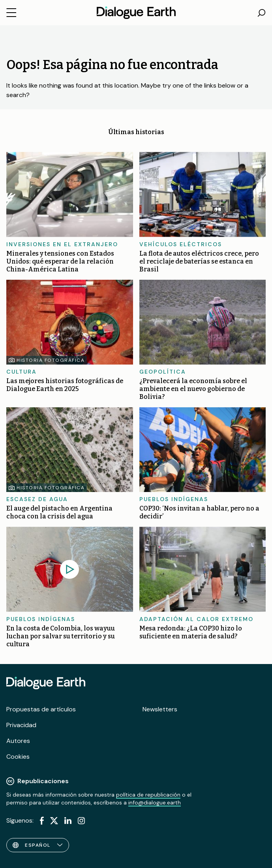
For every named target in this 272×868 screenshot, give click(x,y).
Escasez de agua (37, 499)
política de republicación (148, 795)
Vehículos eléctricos (181, 244)
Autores (18, 741)
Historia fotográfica (51, 360)
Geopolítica (163, 372)
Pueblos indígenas (174, 499)
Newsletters (160, 709)
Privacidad (21, 725)
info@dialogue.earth (155, 803)
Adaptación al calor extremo (196, 619)
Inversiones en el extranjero (62, 244)
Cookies (18, 757)
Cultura (22, 372)
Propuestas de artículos (41, 709)
